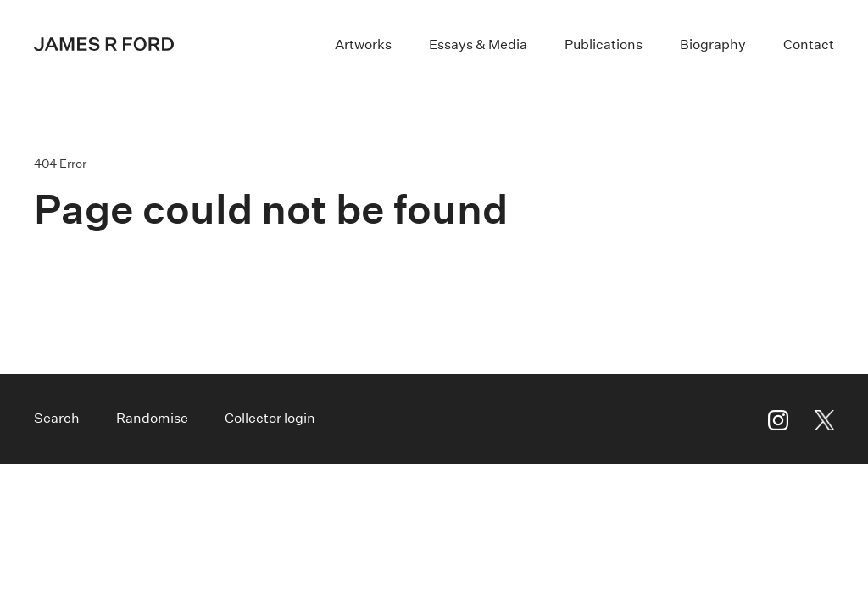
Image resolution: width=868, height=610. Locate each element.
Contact (809, 44)
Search (57, 418)
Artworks (363, 44)
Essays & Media (478, 44)
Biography (713, 44)
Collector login (270, 418)
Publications (604, 44)
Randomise (152, 418)
